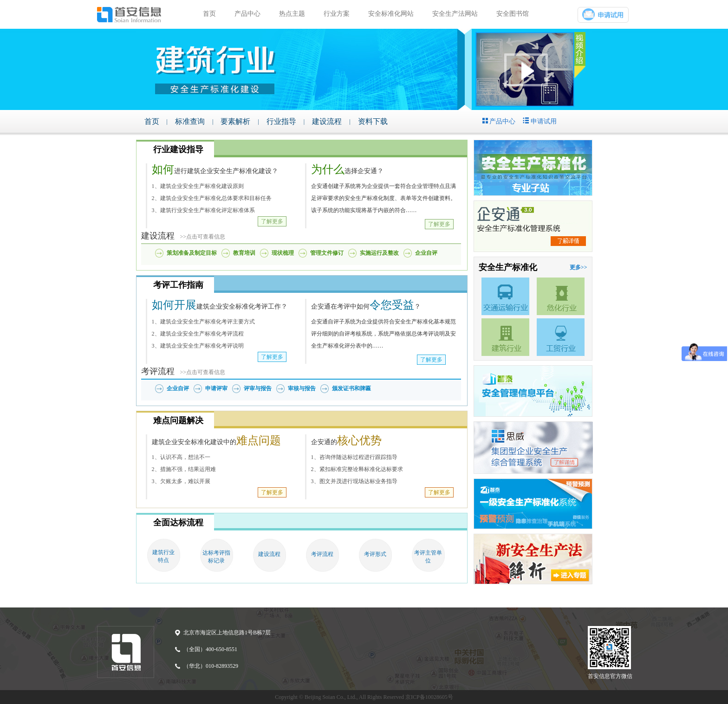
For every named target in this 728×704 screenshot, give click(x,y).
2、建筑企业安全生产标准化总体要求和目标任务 (212, 198)
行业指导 (281, 121)
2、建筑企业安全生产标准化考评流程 (198, 334)
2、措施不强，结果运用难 (184, 469)
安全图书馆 (513, 14)
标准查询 (190, 121)
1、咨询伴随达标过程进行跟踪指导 (354, 457)
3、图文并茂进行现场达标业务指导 (354, 481)
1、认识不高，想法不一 (181, 457)
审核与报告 (302, 388)
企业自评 (426, 253)
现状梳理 (283, 253)
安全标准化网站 (391, 14)
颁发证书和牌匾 (351, 388)
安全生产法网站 (455, 14)
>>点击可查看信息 (200, 237)
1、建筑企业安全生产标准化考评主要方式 (203, 322)
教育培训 (244, 253)
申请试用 (540, 121)
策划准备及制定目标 (192, 253)
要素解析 (235, 121)
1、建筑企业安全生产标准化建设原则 (198, 186)
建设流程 (327, 121)
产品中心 (247, 14)
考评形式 (375, 554)
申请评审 (216, 388)
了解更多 (272, 221)
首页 (209, 14)
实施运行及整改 (379, 253)
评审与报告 (258, 388)
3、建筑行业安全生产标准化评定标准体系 (203, 210)
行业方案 (337, 14)
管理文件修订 (327, 253)
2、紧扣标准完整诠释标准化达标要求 (357, 469)
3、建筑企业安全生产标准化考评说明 (198, 346)
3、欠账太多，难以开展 (181, 481)
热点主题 (292, 14)
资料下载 (373, 121)
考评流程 (322, 554)
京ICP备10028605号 (429, 697)
